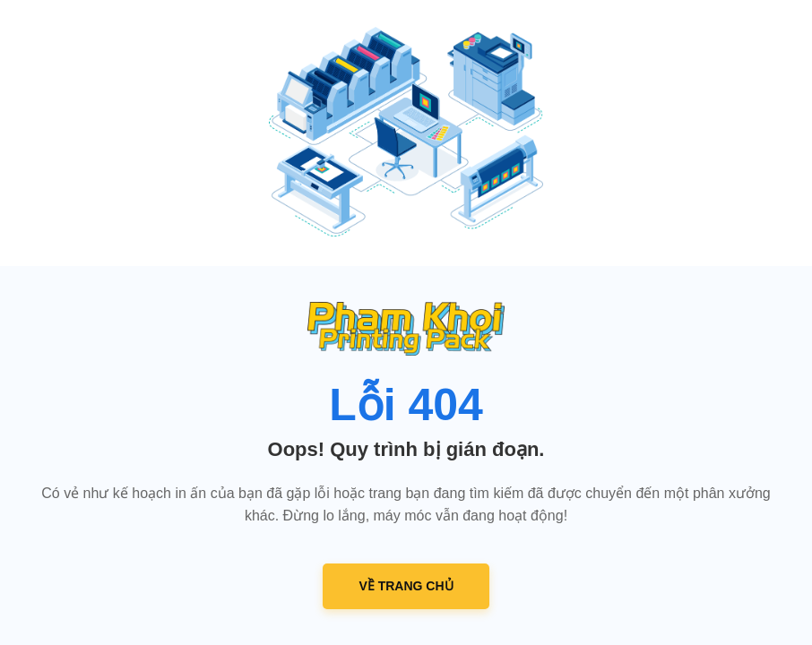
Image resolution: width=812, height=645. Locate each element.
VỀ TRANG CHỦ (406, 586)
